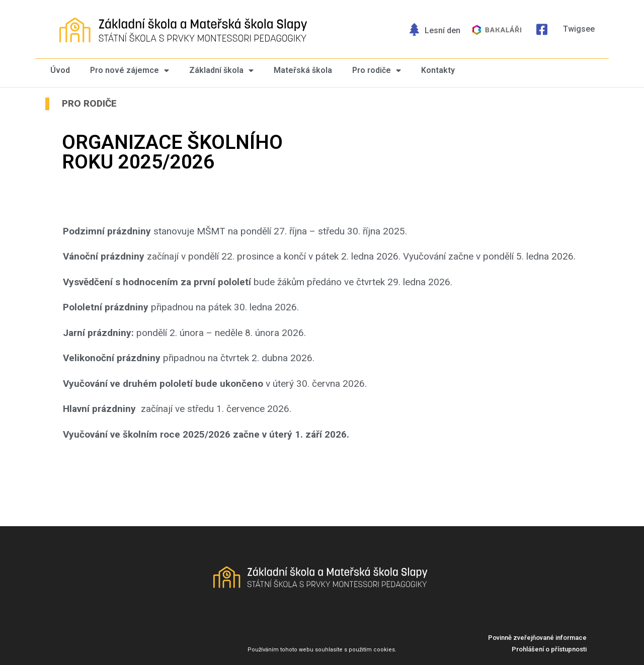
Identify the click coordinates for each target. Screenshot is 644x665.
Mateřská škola (303, 70)
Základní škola (221, 71)
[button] (537, 638)
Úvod (60, 70)
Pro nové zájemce (130, 71)
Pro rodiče (377, 71)
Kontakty (438, 70)
